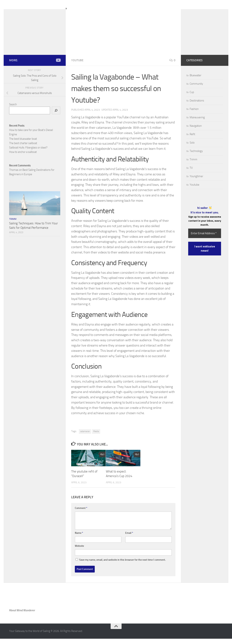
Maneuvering (197, 123)
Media (96, 437)
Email (129, 538)
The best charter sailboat (23, 149)
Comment (81, 514)
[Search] (56, 116)
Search (13, 110)
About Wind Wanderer (22, 616)
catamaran (85, 437)
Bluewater (195, 81)
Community (196, 89)
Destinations (197, 106)
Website (79, 551)
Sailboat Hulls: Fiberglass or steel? (28, 153)
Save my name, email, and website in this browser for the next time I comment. (122, 565)
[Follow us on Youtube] (58, 66)
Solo (192, 148)
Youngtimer (196, 182)
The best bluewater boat (23, 144)
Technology (196, 157)
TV (191, 173)
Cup (192, 98)
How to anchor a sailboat (23, 157)
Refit (192, 140)
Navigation (196, 131)
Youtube (77, 66)
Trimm (13, 224)
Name (79, 538)
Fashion (194, 114)
